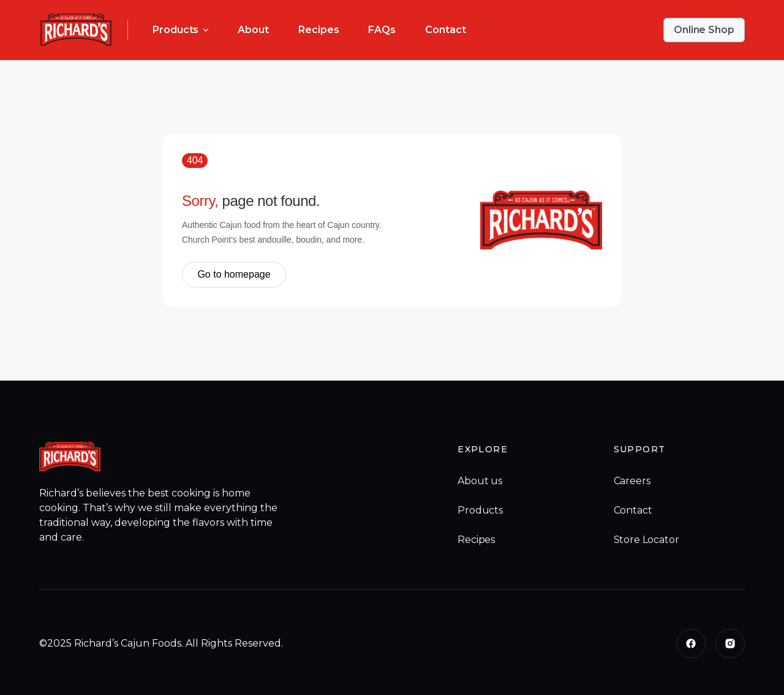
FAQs (382, 30)
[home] (76, 30)
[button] (180, 30)
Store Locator (646, 540)
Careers (632, 481)
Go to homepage (234, 274)
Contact (445, 30)
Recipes (318, 30)
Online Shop (704, 30)
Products (480, 510)
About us (480, 481)
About (253, 30)
